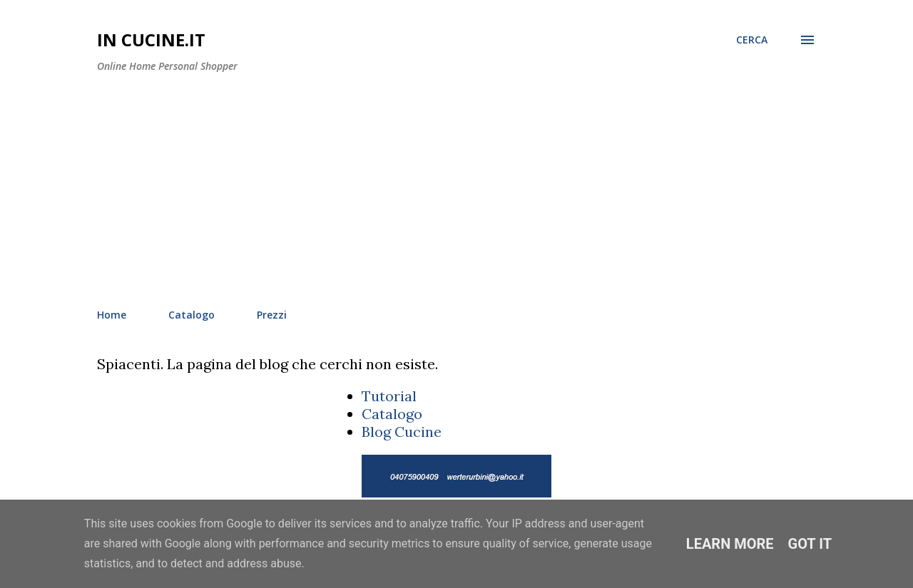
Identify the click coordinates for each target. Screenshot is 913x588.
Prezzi (272, 315)
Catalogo (192, 315)
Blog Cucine (402, 432)
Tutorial (389, 396)
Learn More (730, 544)
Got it (810, 544)
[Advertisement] (456, 191)
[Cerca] (752, 40)
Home (112, 315)
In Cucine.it (151, 40)
